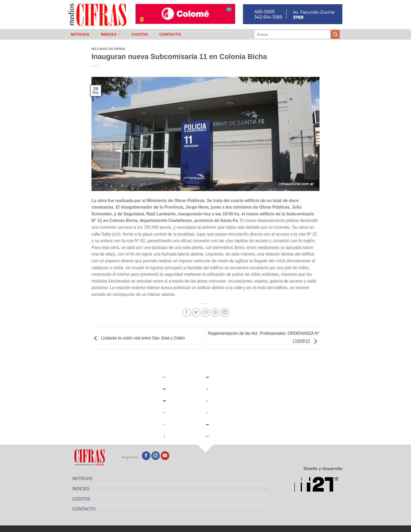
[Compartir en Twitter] (196, 313)
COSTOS (140, 34)
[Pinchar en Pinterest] (215, 313)
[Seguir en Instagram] (156, 456)
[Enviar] (335, 34)
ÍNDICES (110, 34)
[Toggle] (267, 489)
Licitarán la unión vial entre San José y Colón (138, 338)
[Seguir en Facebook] (146, 456)
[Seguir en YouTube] (165, 456)
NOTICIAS (80, 34)
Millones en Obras (108, 49)
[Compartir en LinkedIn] (225, 313)
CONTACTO (170, 34)
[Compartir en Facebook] (187, 313)
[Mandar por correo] (206, 313)
